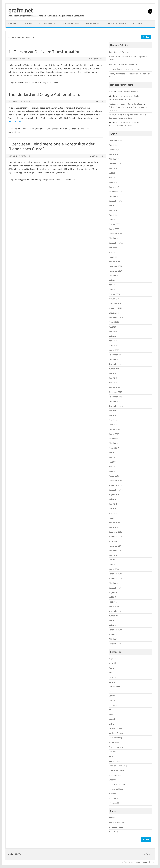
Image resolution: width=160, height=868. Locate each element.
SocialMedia (70, 180)
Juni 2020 (113, 331)
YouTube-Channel (71, 24)
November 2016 (115, 485)
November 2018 (115, 397)
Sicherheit (75, 129)
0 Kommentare (97, 101)
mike (15, 59)
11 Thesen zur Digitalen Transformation (44, 52)
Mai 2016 (113, 509)
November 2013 (115, 578)
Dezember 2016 (115, 481)
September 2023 (116, 201)
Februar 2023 (114, 224)
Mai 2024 (113, 173)
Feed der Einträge (116, 822)
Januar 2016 (114, 527)
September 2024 (116, 164)
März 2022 (113, 257)
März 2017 (113, 471)
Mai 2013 (113, 597)
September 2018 (116, 406)
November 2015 (115, 536)
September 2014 (116, 550)
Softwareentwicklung (118, 766)
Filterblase (59, 180)
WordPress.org (115, 832)
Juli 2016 (113, 499)
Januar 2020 (114, 350)
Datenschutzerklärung (116, 24)
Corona (112, 682)
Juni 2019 (113, 378)
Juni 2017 (113, 457)
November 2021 (115, 271)
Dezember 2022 (115, 234)
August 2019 (114, 369)
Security (31, 129)
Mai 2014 (113, 560)
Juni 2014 (113, 555)
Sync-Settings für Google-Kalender (123, 64)
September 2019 (116, 364)
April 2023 (113, 215)
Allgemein (22, 129)
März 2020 (113, 345)
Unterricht (113, 780)
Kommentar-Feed (116, 827)
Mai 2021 (113, 280)
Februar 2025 (114, 150)
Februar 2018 (114, 429)
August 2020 (114, 322)
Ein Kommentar (96, 59)
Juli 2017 (113, 453)
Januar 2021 (114, 299)
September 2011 (116, 644)
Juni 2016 (113, 504)
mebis (111, 724)
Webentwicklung (116, 789)
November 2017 (115, 439)
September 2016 (116, 490)
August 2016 (114, 495)
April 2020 (113, 341)
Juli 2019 (113, 373)
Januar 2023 (114, 229)
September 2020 (116, 317)
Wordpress (150, 862)
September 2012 (116, 611)
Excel (111, 691)
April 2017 (113, 467)
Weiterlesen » (15, 122)
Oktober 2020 (115, 313)
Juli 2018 (113, 411)
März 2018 (113, 425)
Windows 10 (114, 798)
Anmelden (113, 818)
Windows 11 (114, 803)
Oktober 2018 (115, 401)
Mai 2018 (113, 415)
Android (112, 663)
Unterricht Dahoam (117, 784)
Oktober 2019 (115, 359)
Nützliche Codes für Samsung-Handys (124, 69)
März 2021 (113, 290)
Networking (114, 742)
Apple (111, 668)
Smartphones (53, 82)
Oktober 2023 (115, 196)
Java (111, 714)
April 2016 (113, 513)
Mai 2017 (113, 462)
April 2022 (113, 252)
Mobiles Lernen (24, 82)
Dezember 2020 (115, 303)
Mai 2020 (113, 336)
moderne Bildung (39, 82)
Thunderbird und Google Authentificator (45, 94)
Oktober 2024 (115, 159)
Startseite (13, 24)
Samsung (113, 752)
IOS (110, 710)
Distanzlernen (115, 686)
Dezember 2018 (115, 392)
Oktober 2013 (115, 583)
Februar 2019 (114, 387)
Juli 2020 (113, 327)
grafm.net (21, 10)
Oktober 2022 (115, 238)
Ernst (111, 92)
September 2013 (116, 588)
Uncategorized (115, 775)
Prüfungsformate (116, 747)
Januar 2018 (114, 434)
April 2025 (113, 145)
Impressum (137, 24)
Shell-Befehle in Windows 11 (121, 52)
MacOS (112, 719)
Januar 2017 (114, 476)
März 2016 (113, 518)
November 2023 (115, 192)
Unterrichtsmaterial (48, 24)
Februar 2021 (114, 294)
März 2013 (113, 602)
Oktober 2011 (115, 639)
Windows (113, 794)
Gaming (112, 696)
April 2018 (113, 420)
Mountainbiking (92, 24)
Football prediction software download (125, 104)
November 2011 (115, 634)
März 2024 (113, 182)
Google (112, 701)
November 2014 (115, 546)
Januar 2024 (114, 187)
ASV (111, 672)
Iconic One (123, 862)
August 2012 (114, 616)
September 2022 (116, 243)
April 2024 (113, 178)
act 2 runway (114, 115)
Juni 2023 (113, 210)
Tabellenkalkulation (117, 770)
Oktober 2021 (115, 275)
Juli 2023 (113, 206)
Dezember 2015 (115, 532)
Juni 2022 (113, 248)
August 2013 (114, 592)
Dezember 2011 (115, 630)
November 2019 (115, 355)
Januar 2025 (114, 154)
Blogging (22, 180)
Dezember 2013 (115, 574)
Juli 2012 (113, 620)
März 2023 (113, 220)
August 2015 (114, 541)
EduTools (28, 24)
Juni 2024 (113, 168)
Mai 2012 (113, 625)
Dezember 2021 (115, 266)
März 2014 (113, 565)
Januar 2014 (114, 569)
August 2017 (114, 448)
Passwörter (64, 129)
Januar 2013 (114, 606)
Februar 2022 (114, 261)
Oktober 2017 (115, 443)
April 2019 (113, 383)
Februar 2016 (114, 522)
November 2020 (115, 308)
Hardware (113, 705)
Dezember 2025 (115, 140)
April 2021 (113, 285)
